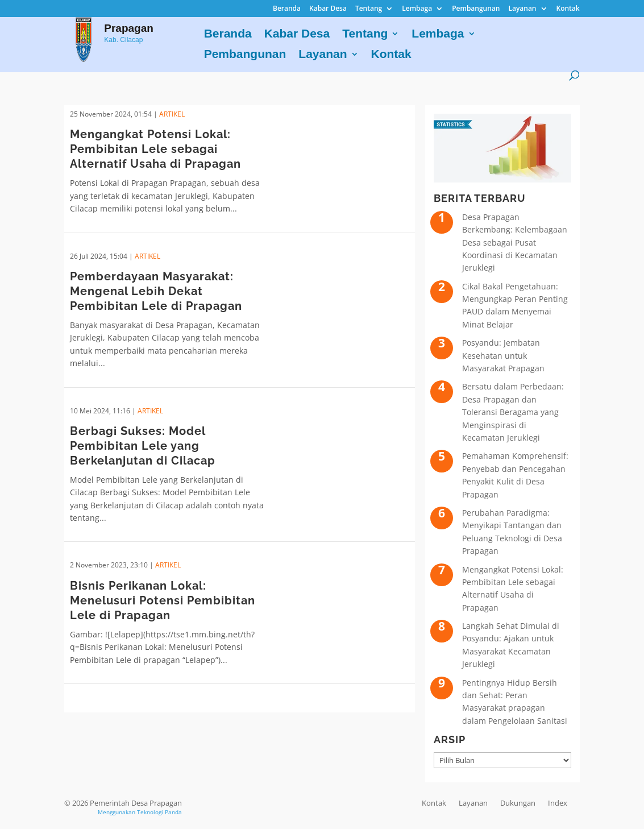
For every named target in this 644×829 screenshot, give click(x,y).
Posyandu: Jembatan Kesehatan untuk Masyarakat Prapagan (503, 355)
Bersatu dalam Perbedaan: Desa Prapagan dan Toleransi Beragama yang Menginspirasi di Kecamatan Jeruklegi (513, 412)
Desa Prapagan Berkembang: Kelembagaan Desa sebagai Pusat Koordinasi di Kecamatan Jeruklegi (515, 243)
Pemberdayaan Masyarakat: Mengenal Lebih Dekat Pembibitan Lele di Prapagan (156, 291)
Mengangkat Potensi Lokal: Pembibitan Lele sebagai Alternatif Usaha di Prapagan (155, 149)
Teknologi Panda (159, 812)
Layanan (522, 9)
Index (558, 803)
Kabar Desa (328, 9)
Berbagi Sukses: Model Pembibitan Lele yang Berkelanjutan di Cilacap (143, 446)
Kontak (568, 9)
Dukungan (518, 803)
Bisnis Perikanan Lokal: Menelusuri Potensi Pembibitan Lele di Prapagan (163, 600)
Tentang (369, 9)
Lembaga (417, 9)
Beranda (287, 9)
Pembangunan (476, 9)
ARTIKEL (172, 114)
